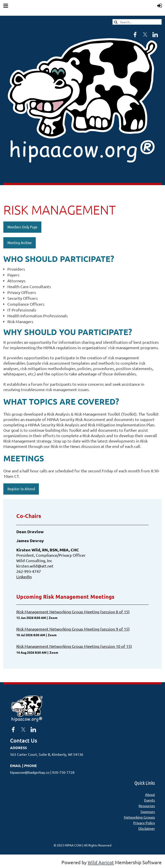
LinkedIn (24, 577)
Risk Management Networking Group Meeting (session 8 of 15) (73, 612)
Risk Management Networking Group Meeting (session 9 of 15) (73, 629)
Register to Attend (21, 489)
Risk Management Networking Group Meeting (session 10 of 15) (74, 646)
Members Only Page (22, 227)
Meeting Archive (20, 243)
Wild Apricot (101, 862)
